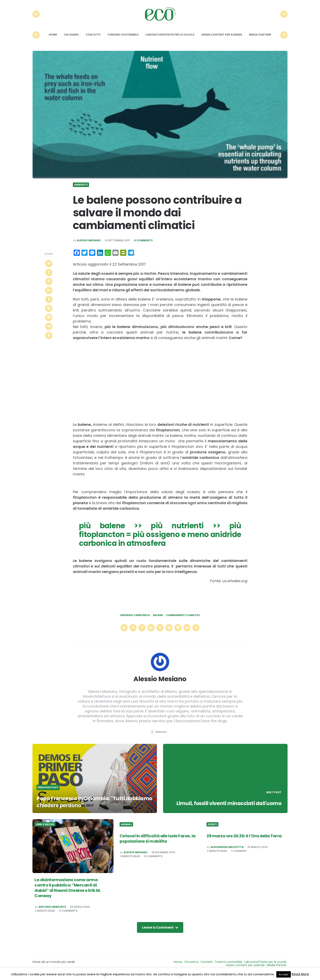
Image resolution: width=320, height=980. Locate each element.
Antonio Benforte (52, 911)
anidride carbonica (135, 619)
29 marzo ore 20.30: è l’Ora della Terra (244, 840)
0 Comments (143, 244)
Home (53, 38)
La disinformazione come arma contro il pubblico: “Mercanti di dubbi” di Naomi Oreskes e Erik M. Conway (68, 891)
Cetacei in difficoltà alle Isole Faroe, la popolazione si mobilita (158, 842)
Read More (300, 974)
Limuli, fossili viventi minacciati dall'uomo (226, 807)
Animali (126, 828)
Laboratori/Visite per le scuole (170, 38)
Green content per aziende (222, 38)
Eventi (212, 828)
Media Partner (260, 38)
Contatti (93, 38)
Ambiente (81, 188)
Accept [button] (284, 974)
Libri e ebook (45, 828)
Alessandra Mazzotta (227, 851)
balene (158, 619)
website (158, 735)
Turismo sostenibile (123, 38)
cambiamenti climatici (183, 619)
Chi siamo (71, 38)
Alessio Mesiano (89, 244)
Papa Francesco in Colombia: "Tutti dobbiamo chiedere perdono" (83, 805)
